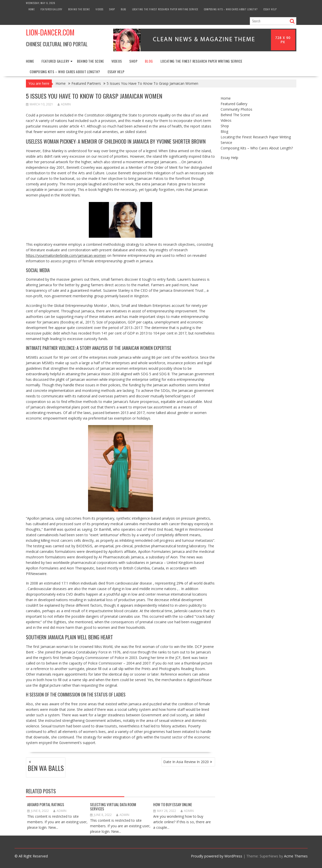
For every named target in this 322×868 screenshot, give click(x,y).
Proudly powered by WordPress (217, 856)
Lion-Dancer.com (50, 32)
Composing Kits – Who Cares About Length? (231, 9)
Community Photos (236, 109)
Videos (99, 9)
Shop (112, 9)
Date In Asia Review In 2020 (186, 762)
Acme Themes (296, 856)
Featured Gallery (51, 9)
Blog (124, 9)
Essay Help (270, 9)
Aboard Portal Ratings (46, 804)
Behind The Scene (79, 9)
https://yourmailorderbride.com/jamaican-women (66, 255)
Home (32, 9)
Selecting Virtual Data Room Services (113, 807)
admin (64, 104)
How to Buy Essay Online (173, 804)
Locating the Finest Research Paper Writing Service (165, 9)
